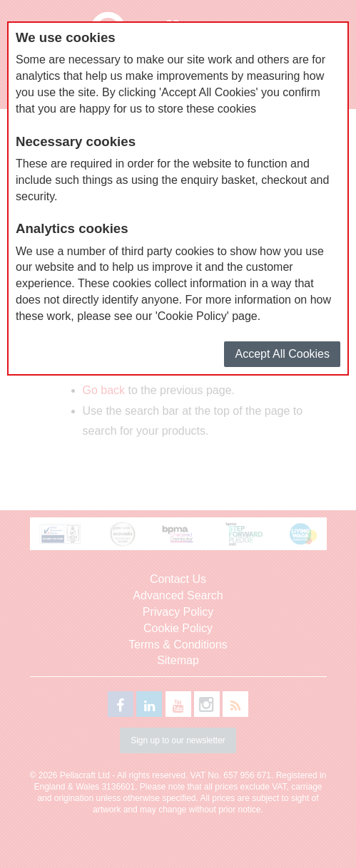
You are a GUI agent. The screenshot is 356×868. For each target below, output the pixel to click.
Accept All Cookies (282, 354)
